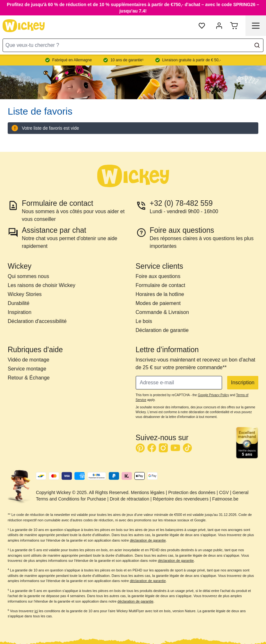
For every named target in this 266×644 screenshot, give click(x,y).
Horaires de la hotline (160, 294)
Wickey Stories (25, 294)
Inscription (243, 383)
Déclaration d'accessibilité (37, 321)
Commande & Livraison (162, 312)
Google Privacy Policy (213, 395)
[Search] (257, 45)
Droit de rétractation (129, 499)
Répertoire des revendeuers (181, 499)
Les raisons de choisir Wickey (42, 285)
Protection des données (192, 492)
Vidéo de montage (29, 360)
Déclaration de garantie (162, 330)
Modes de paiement (158, 303)
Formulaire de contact (161, 285)
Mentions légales (148, 492)
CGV (224, 492)
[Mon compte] (219, 26)
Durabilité (19, 303)
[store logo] (24, 26)
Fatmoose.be (225, 499)
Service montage (27, 369)
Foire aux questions (158, 276)
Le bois (144, 321)
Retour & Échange (29, 378)
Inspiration (20, 312)
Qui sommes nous (28, 276)
